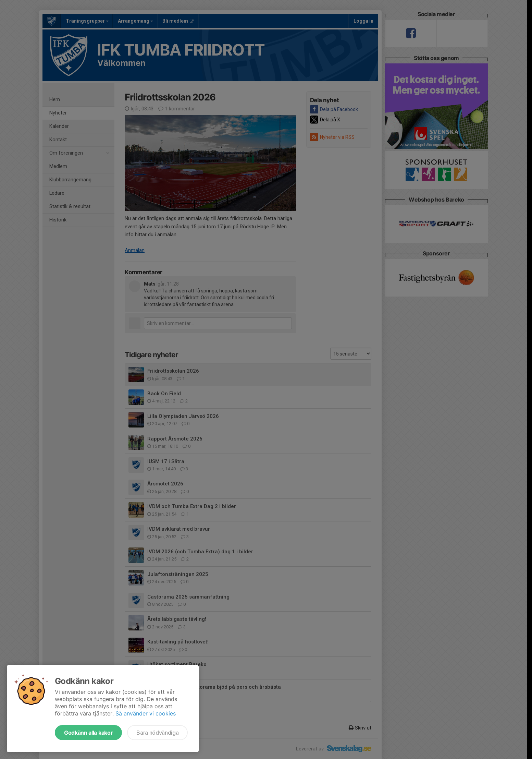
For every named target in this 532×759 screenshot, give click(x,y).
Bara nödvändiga (157, 733)
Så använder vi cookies (146, 713)
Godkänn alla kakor (88, 733)
